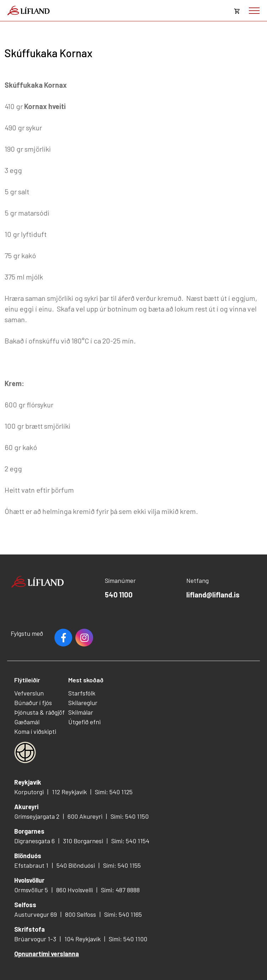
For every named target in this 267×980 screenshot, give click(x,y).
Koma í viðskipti (35, 731)
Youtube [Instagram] (84, 638)
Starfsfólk (82, 693)
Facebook (63, 638)
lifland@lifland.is (213, 595)
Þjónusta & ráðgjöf (39, 712)
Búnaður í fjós (33, 703)
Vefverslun (29, 693)
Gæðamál (27, 722)
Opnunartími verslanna (47, 954)
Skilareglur (83, 703)
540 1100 (119, 595)
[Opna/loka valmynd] (254, 11)
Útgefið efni (84, 722)
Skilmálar (81, 712)
